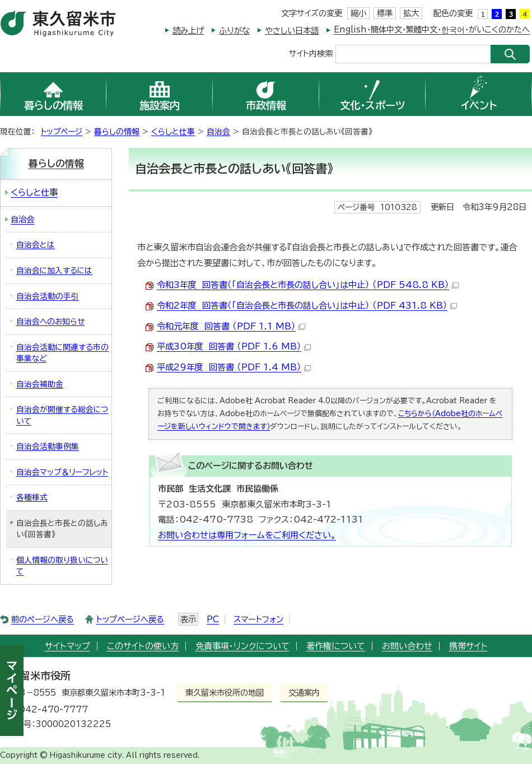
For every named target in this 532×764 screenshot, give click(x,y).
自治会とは (36, 245)
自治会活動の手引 (48, 296)
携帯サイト (468, 646)
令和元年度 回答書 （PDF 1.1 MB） (231, 326)
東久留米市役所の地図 (225, 693)
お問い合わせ (407, 646)
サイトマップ (67, 646)
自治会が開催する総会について (62, 415)
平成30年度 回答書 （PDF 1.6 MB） (234, 346)
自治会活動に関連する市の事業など (62, 353)
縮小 (358, 13)
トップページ (62, 132)
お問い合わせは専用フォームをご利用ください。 (247, 535)
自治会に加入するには (54, 271)
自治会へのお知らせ (50, 322)
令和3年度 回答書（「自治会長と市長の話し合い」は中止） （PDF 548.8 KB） (308, 285)
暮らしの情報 (117, 132)
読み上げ (188, 31)
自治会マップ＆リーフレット (62, 472)
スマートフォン (258, 619)
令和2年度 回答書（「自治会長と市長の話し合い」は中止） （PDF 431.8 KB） (307, 306)
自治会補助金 (40, 384)
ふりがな (234, 31)
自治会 (218, 132)
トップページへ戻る (130, 619)
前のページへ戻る (43, 619)
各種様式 (32, 497)
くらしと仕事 (173, 132)
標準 (385, 13)
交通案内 (304, 693)
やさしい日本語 (292, 31)
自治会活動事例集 (48, 446)
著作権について (336, 646)
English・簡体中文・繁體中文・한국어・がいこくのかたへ (432, 29)
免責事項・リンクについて (242, 646)
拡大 (411, 13)
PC (213, 619)
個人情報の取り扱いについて (62, 566)
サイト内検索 (311, 53)
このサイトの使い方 (143, 646)
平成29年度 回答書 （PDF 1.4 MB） (234, 367)
